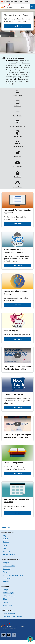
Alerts (5, 545)
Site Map (6, 581)
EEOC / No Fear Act (9, 566)
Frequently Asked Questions (12, 617)
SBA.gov (6, 599)
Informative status (15, 58)
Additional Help (7, 610)
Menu (32, 7)
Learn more (18, 224)
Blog (4, 536)
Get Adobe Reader (9, 554)
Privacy (5, 572)
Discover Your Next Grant (16, 15)
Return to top (6, 528)
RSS (4, 548)
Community (6, 586)
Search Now (18, 26)
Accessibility (7, 569)
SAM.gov (6, 602)
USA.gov (6, 590)
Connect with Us (7, 532)
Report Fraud (7, 605)
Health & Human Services (11, 559)
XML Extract (7, 551)
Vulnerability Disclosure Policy (13, 575)
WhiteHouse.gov (8, 593)
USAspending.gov (9, 596)
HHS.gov (6, 563)
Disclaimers (7, 578)
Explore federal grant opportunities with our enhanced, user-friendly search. (17, 20)
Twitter (5, 539)
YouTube (6, 542)
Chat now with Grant (10, 613)
